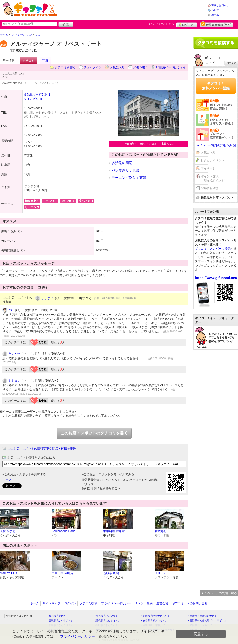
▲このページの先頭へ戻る (219, 593)
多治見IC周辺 (122, 163)
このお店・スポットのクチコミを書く (94, 433)
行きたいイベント (213, 160)
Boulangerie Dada (63, 531)
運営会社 (162, 603)
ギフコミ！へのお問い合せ (190, 603)
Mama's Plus (8, 573)
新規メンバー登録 (216, 24)
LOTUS (160, 573)
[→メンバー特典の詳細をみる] (216, 145)
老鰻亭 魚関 (111, 573)
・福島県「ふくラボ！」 (59, 621)
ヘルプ (215, 10)
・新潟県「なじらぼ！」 (107, 621)
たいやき (15, 354)
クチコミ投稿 (89, 603)
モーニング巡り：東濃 (129, 178)
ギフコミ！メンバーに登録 (213, 249)
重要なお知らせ (220, 5)
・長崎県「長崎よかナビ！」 (203, 616)
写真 (45, 61)
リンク (139, 603)
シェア (7, 480)
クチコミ (29, 61)
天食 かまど (8, 531)
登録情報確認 (210, 188)
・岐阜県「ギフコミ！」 (154, 621)
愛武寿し (161, 531)
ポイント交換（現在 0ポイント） (214, 178)
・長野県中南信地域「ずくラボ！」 (207, 621)
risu (11, 310)
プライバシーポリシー (116, 603)
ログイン (187, 24)
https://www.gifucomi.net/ (216, 278)
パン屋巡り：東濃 (125, 170)
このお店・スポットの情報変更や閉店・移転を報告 (42, 449)
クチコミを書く (65, 67)
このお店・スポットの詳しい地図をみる (149, 144)
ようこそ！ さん (161, 24)
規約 (150, 603)
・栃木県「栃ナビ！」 (58, 616)
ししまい (47, 298)
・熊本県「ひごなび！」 (107, 616)
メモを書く (141, 67)
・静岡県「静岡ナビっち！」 (156, 616)
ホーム (215, 15)
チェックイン (93, 67)
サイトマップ (52, 603)
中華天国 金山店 (62, 573)
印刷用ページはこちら (171, 67)
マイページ (208, 168)
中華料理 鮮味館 (114, 531)
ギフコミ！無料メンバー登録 (216, 86)
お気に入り (117, 67)
